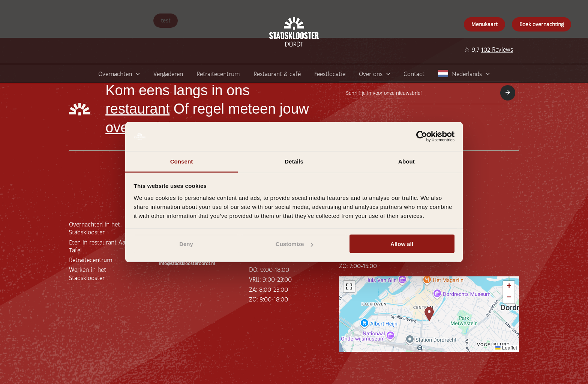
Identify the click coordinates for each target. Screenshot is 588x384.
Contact (414, 73)
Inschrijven (508, 92)
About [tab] (406, 161)
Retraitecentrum (218, 73)
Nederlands (471, 73)
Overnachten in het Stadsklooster (94, 228)
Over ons (375, 73)
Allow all (402, 244)
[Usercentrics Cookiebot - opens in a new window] (422, 136)
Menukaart (484, 24)
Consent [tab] (182, 161)
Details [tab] (294, 161)
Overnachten (119, 73)
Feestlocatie (330, 73)
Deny (186, 244)
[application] (136, 73)
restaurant (137, 109)
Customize (294, 244)
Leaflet (506, 348)
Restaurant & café (277, 73)
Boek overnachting (541, 24)
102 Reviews (497, 49)
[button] (429, 314)
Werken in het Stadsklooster (88, 273)
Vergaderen (168, 73)
